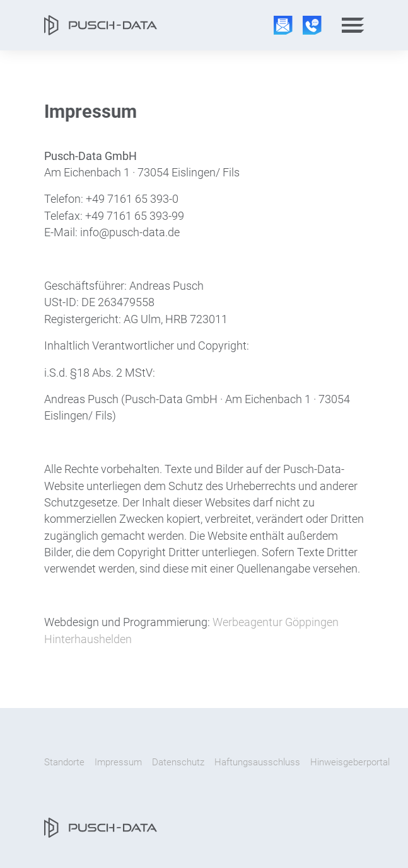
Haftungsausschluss (257, 762)
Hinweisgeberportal (350, 762)
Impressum (118, 762)
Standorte (64, 762)
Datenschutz (178, 762)
